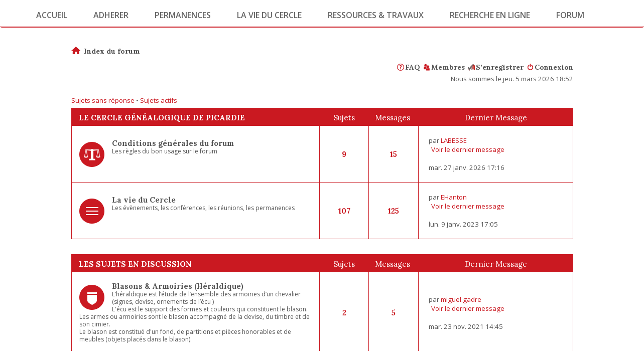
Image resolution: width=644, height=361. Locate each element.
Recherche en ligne (490, 15)
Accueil (52, 15)
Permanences (183, 15)
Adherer (111, 15)
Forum (570, 15)
